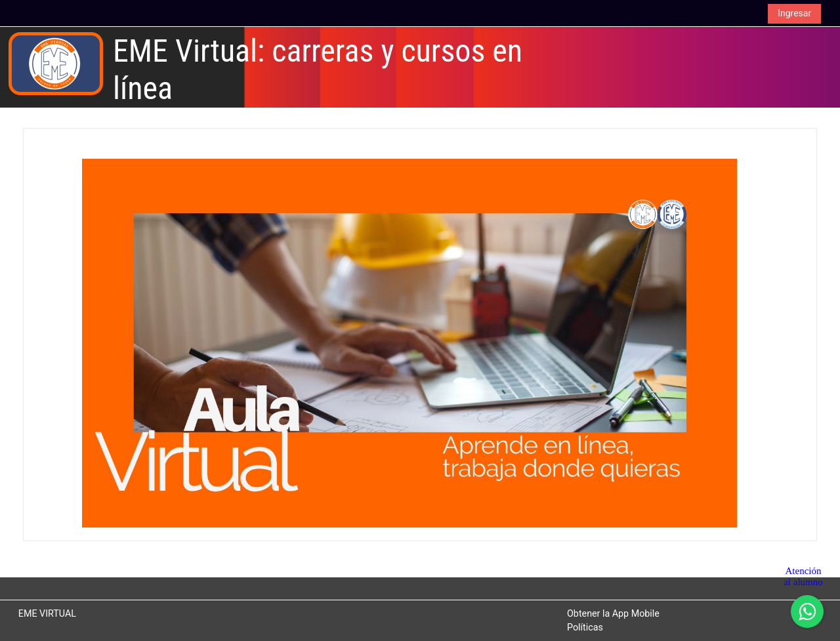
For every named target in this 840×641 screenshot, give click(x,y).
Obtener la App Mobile (613, 613)
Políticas (585, 627)
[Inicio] (56, 63)
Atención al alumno (803, 576)
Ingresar (794, 13)
